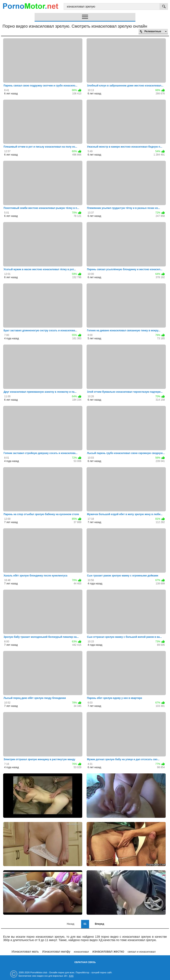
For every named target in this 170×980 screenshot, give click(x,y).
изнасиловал (81, 952)
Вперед (99, 924)
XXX (71, 976)
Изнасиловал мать (25, 951)
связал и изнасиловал (142, 952)
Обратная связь (85, 962)
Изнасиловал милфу (56, 952)
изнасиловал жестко (108, 951)
